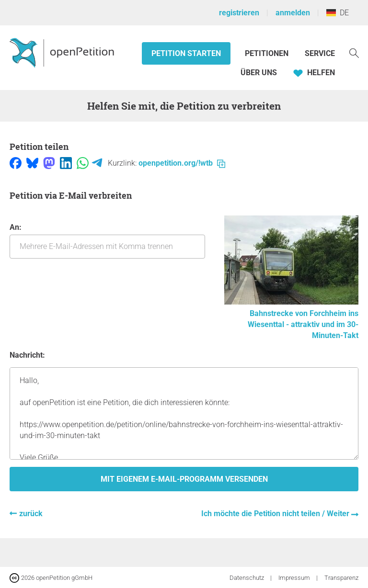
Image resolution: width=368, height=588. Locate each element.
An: (107, 241)
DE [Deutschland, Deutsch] (338, 13)
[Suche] (354, 52)
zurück (31, 514)
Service (320, 53)
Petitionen (268, 53)
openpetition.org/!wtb (182, 163)
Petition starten (186, 53)
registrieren (239, 13)
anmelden (293, 13)
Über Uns (259, 73)
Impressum (295, 578)
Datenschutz (247, 578)
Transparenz (341, 578)
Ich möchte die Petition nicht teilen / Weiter (276, 514)
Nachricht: (27, 355)
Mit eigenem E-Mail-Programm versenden (184, 479)
